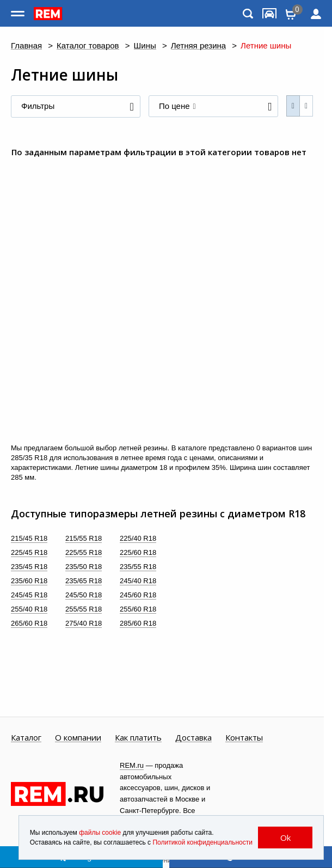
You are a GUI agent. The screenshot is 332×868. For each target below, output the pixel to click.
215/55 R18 (84, 538)
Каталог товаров (88, 46)
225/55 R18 (84, 552)
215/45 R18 (29, 538)
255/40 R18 (29, 609)
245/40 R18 (138, 581)
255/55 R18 (84, 609)
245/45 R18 (29, 595)
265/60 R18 (29, 623)
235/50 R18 (84, 567)
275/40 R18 (84, 623)
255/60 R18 (138, 609)
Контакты (244, 738)
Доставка (193, 738)
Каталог (26, 738)
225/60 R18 (138, 552)
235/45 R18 (29, 567)
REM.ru (132, 765)
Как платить (138, 738)
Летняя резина (199, 46)
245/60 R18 (138, 595)
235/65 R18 (84, 581)
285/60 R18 (138, 623)
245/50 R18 (84, 595)
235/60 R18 (29, 581)
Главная (26, 46)
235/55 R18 (138, 567)
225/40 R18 (138, 538)
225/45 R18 (29, 552)
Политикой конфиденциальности (202, 842)
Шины (145, 46)
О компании (78, 738)
